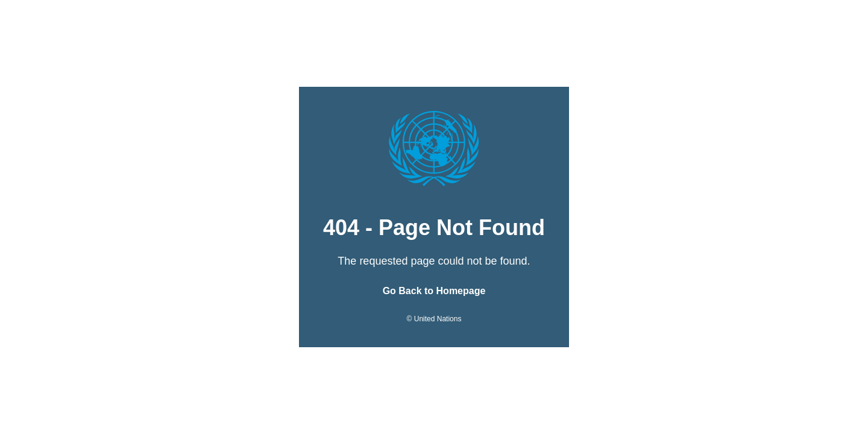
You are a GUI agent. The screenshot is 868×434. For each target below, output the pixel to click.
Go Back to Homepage (434, 291)
